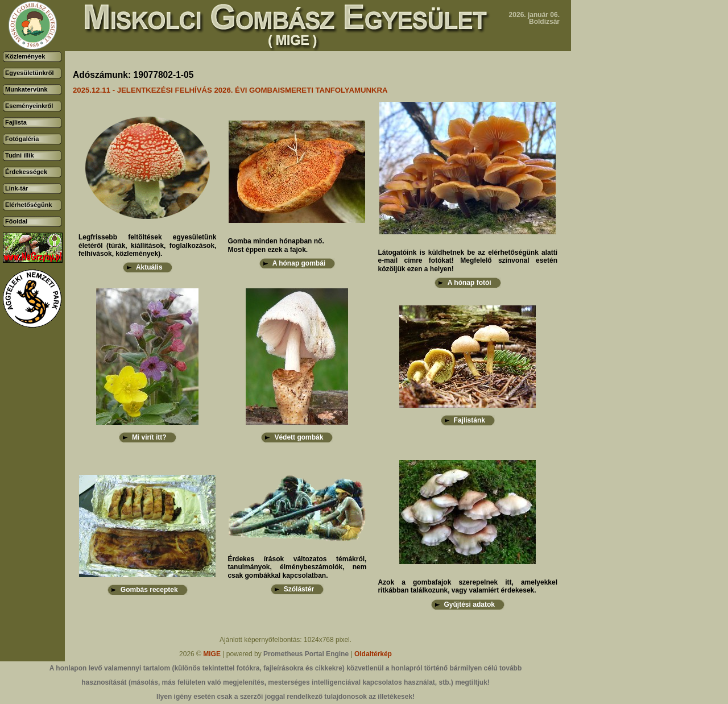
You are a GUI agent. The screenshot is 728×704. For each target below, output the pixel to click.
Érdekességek (26, 172)
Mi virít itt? (149, 437)
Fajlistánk (470, 420)
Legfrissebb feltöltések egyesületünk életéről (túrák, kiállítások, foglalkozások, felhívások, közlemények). (147, 245)
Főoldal (16, 221)
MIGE (212, 654)
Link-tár (16, 188)
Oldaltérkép (373, 654)
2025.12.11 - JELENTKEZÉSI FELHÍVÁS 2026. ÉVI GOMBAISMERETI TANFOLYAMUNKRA (230, 90)
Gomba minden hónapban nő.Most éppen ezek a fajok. (276, 245)
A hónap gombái (299, 263)
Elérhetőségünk (29, 205)
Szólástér (299, 589)
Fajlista (16, 122)
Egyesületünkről (30, 73)
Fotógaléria (22, 139)
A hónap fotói (470, 283)
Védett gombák (299, 437)
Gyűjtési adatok (470, 604)
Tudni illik (20, 155)
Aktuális (149, 267)
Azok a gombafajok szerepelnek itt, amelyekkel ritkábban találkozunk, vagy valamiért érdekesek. (468, 586)
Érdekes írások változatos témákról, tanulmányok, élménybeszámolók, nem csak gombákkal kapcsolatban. (297, 567)
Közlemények (25, 56)
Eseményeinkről (29, 106)
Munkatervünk (26, 89)
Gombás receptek (149, 590)
